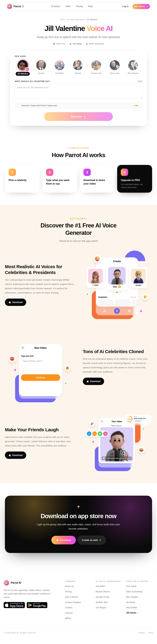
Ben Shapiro (132, 597)
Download (16, 307)
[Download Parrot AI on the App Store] (14, 605)
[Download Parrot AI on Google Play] (37, 605)
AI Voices (54, 7)
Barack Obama (103, 592)
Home (62, 20)
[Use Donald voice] (41, 70)
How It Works (71, 597)
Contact (69, 608)
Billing (68, 618)
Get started (142, 7)
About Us (69, 586)
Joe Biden (100, 586)
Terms (151, 633)
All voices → (133, 613)
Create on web (92, 545)
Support (69, 613)
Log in (125, 7)
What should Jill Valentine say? (32, 85)
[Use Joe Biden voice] (59, 70)
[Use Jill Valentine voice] (23, 70)
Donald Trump (102, 597)
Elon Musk (131, 586)
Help (89, 7)
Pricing (78, 7)
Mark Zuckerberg (134, 592)
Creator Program (73, 602)
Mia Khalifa (132, 608)
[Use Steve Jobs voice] (115, 70)
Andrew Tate (102, 602)
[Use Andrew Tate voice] (96, 70)
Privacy (142, 633)
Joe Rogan (101, 608)
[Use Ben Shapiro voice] (133, 70)
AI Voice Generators (76, 20)
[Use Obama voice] (78, 70)
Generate (78, 121)
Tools (67, 7)
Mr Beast (131, 602)
